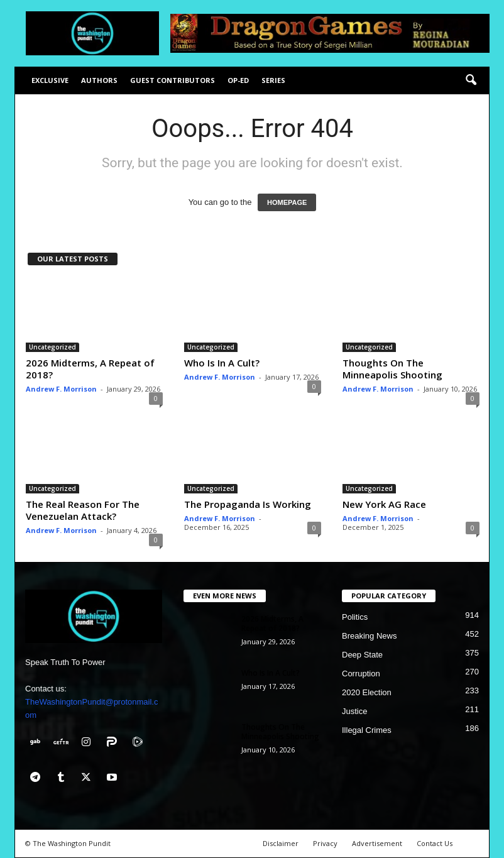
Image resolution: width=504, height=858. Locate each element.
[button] (471, 80)
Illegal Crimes (367, 730)
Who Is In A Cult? (222, 363)
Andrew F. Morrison (61, 389)
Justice (354, 711)
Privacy (325, 843)
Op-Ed (238, 80)
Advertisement (377, 843)
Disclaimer (281, 843)
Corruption (361, 674)
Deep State (362, 655)
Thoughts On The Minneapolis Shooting (392, 369)
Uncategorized (52, 347)
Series (273, 80)
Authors (99, 80)
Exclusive (50, 80)
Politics (355, 617)
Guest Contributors (173, 80)
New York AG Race (384, 504)
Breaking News (369, 636)
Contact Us (435, 843)
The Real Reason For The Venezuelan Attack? (83, 510)
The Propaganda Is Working (248, 504)
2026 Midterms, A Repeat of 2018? (90, 369)
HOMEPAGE (287, 202)
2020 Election (367, 692)
